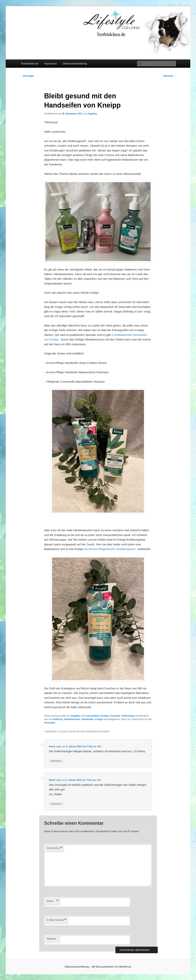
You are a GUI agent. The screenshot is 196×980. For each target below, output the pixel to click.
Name (52, 901)
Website (51, 939)
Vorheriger (27, 76)
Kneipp (104, 716)
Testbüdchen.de (29, 64)
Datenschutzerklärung (75, 64)
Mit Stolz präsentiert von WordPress (112, 967)
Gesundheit (93, 716)
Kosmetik (115, 716)
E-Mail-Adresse (56, 920)
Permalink (49, 723)
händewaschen (72, 719)
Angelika (92, 114)
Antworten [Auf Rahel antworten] (57, 804)
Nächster (170, 76)
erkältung (57, 719)
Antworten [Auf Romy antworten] (57, 761)
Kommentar (54, 848)
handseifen (88, 719)
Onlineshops (128, 716)
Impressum (51, 64)
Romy (52, 747)
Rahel (52, 780)
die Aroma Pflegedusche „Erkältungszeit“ (110, 549)
